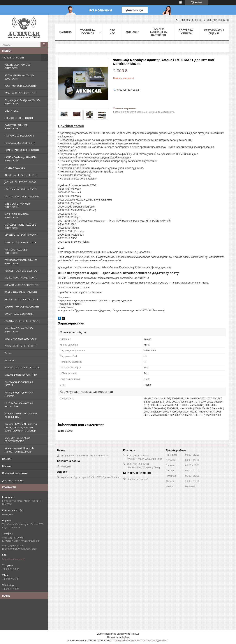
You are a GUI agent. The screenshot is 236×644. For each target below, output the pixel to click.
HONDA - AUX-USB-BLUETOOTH (22, 150)
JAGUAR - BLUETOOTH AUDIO (20, 182)
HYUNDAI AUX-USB (15, 168)
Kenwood (10, 360)
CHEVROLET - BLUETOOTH (19, 118)
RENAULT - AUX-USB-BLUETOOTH (23, 271)
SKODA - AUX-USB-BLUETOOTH (22, 299)
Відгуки (6, 466)
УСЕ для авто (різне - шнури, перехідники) (21, 415)
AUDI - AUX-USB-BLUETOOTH (20, 86)
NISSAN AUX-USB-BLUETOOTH (21, 235)
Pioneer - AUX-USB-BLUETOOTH (22, 367)
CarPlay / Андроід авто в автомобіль (19, 405)
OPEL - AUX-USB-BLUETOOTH (20, 242)
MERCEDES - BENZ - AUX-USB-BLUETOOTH (21, 226)
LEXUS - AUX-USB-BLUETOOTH (21, 189)
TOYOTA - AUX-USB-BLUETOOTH (22, 321)
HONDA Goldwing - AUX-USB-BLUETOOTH (21, 159)
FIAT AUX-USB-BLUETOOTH (19, 136)
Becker (8, 353)
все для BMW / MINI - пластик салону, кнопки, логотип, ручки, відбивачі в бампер (21, 427)
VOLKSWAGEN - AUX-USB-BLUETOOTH (19, 330)
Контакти (132, 32)
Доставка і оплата (13, 480)
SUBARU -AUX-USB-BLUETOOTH (22, 285)
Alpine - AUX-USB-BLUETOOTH (21, 346)
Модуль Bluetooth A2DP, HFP (21, 375)
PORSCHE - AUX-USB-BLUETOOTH (16, 251)
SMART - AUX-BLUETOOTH (19, 314)
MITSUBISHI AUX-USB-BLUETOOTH (17, 216)
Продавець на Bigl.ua (118, 637)
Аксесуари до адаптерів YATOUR (19, 384)
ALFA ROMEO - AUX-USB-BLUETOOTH (18, 66)
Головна (65, 32)
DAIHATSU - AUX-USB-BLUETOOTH (16, 127)
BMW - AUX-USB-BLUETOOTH (20, 93)
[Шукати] (44, 45)
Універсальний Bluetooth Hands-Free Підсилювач (19, 450)
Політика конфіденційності (156, 640)
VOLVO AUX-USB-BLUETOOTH (21, 339)
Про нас (7, 459)
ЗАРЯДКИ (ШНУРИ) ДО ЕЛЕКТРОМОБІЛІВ (17, 439)
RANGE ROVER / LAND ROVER (21, 278)
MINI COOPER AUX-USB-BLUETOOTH (18, 205)
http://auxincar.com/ (14, 559)
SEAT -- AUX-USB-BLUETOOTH (21, 292)
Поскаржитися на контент (127, 640)
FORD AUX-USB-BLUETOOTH (20, 143)
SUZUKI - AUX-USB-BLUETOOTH (22, 307)
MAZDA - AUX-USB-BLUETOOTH (22, 196)
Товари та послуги (13, 58)
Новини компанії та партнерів (158, 32)
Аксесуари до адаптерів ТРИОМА (19, 394)
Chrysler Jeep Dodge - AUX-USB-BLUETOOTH (22, 102)
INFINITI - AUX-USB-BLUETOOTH (22, 175)
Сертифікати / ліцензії (214, 32)
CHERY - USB (11, 111)
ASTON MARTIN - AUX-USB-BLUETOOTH (19, 77)
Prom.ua (135, 634)
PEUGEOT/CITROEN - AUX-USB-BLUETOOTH (21, 262)
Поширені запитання (15, 473)
